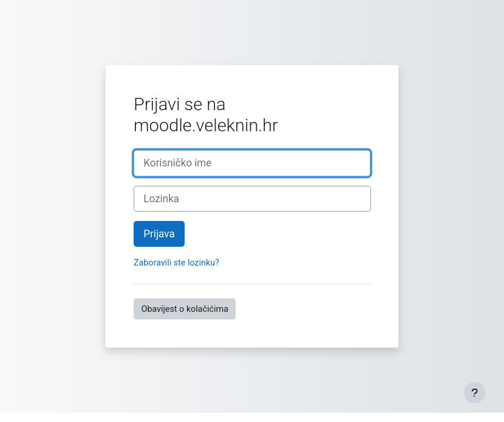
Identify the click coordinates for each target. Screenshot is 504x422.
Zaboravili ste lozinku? (176, 263)
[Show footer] (475, 393)
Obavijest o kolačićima (185, 309)
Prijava (159, 234)
